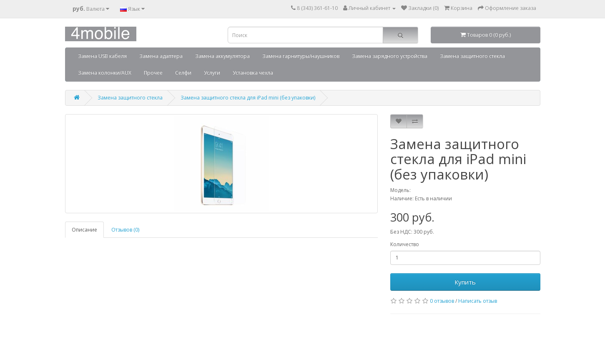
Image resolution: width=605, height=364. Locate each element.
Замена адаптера (161, 56)
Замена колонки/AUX (105, 73)
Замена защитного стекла (472, 56)
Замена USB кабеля (102, 56)
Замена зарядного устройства (390, 56)
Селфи (183, 73)
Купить (465, 282)
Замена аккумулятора (222, 56)
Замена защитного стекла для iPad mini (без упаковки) (248, 98)
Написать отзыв (478, 301)
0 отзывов (442, 301)
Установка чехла (253, 73)
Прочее (153, 73)
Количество (405, 244)
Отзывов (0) (125, 230)
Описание (84, 230)
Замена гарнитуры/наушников (301, 56)
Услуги (212, 73)
